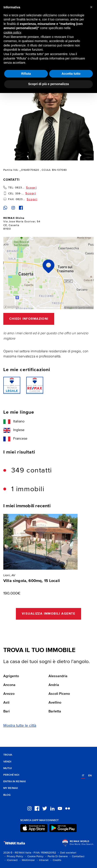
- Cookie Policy (34, 856)
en (90, 776)
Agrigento (11, 676)
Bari (7, 712)
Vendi (7, 762)
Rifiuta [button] (26, 74)
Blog (7, 795)
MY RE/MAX (11, 788)
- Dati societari (66, 853)
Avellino (55, 703)
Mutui (7, 768)
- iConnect (10, 860)
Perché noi (11, 775)
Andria (54, 685)
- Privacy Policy (13, 856)
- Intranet (42, 860)
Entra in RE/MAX (15, 782)
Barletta (55, 712)
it (83, 776)
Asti (6, 703)
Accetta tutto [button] (71, 74)
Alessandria (58, 676)
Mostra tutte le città (20, 726)
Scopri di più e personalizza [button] (48, 84)
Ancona (9, 685)
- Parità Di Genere (56, 856)
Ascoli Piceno (59, 694)
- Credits (55, 860)
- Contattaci (76, 856)
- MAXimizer (27, 860)
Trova (8, 755)
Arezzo (9, 694)
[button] (91, 7)
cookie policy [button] (12, 32)
